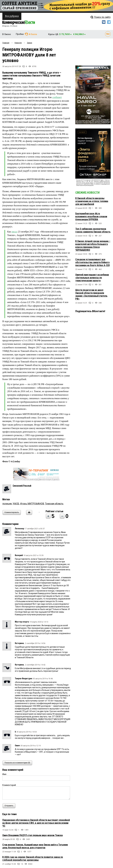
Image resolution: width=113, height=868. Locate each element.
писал (14, 232)
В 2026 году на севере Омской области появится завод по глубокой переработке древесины (33, 859)
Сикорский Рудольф (22, 486)
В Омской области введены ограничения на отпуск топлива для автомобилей (92, 201)
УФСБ (16, 504)
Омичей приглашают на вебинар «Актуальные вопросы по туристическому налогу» (92, 278)
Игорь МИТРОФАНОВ (32, 504)
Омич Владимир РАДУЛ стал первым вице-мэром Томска (33, 835)
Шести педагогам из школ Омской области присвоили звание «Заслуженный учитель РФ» (91, 294)
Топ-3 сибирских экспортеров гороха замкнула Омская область (93, 230)
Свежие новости (87, 192)
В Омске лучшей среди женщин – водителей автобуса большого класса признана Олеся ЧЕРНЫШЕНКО (93, 246)
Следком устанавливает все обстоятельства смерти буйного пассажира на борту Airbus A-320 (92, 262)
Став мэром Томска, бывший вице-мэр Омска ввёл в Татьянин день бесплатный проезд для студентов (35, 846)
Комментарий (9, 785)
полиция (7, 504)
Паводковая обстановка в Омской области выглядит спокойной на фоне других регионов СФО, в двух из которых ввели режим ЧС (36, 823)
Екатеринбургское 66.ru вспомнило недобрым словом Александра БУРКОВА (91, 216)
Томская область (54, 504)
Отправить (10, 806)
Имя (4, 774)
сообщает (57, 97)
